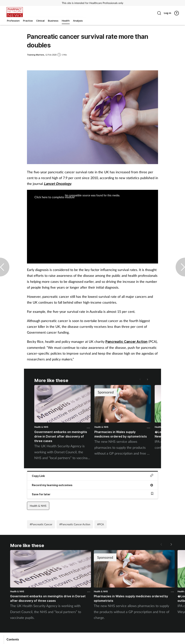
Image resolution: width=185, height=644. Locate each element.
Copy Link (92, 476)
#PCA (101, 524)
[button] (147, 379)
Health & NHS (41, 427)
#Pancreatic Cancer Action (75, 524)
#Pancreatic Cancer (41, 524)
